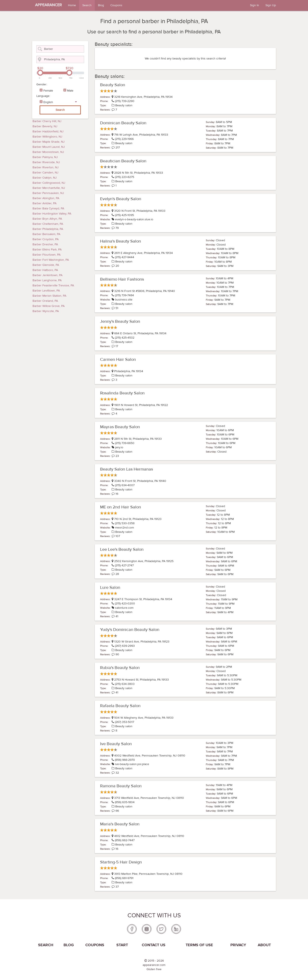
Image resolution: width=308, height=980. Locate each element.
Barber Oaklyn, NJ (45, 178)
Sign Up (271, 5)
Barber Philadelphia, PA (48, 229)
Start (122, 945)
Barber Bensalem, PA (46, 234)
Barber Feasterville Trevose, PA (53, 286)
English (48, 102)
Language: (43, 96)
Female (48, 91)
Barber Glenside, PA (46, 265)
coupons (95, 945)
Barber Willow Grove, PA (49, 306)
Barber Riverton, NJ (46, 167)
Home (72, 5)
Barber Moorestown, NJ (48, 152)
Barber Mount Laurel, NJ (49, 147)
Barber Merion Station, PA (49, 296)
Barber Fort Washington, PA (51, 260)
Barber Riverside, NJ (46, 162)
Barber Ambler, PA (44, 203)
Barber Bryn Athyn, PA (47, 219)
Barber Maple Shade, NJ (49, 142)
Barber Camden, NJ (45, 173)
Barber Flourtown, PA (47, 255)
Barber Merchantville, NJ (49, 188)
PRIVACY (238, 945)
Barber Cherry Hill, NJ (47, 121)
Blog (101, 5)
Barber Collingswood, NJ (49, 183)
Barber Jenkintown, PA (47, 275)
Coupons (116, 5)
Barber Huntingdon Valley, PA (52, 214)
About (264, 945)
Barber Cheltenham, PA (48, 224)
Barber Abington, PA (46, 198)
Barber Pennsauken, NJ (48, 193)
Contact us (154, 945)
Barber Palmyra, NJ (45, 157)
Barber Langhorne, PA (47, 280)
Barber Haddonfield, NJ (48, 132)
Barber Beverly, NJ (45, 126)
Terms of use (199, 945)
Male (70, 91)
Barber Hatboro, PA (45, 270)
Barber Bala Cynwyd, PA (48, 209)
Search (87, 5)
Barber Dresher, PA (45, 244)
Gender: (42, 84)
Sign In (255, 5)
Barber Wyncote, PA (46, 311)
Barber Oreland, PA (45, 301)
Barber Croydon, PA (46, 239)
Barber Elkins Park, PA (47, 250)
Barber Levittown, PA (46, 291)
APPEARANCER (48, 5)
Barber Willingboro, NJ (47, 137)
